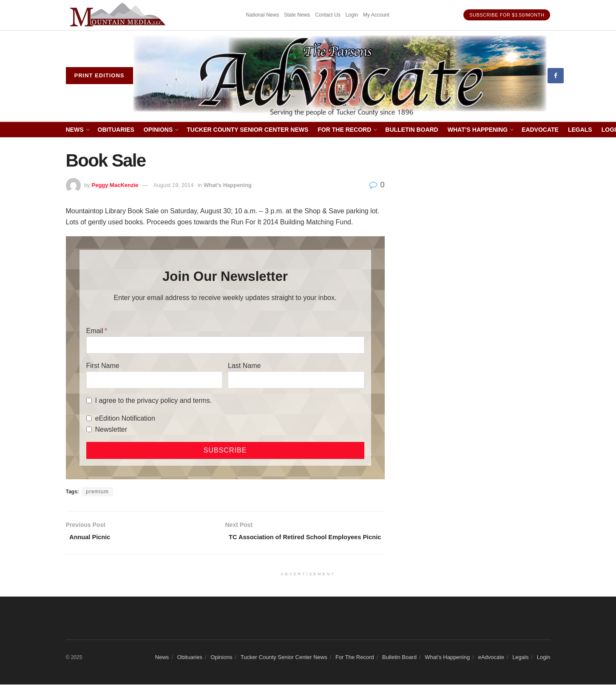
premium (97, 492)
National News (263, 15)
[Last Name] (296, 380)
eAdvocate (540, 130)
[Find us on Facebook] (556, 76)
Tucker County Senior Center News (247, 130)
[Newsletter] (89, 429)
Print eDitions (99, 75)
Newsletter (111, 429)
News (75, 130)
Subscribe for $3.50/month (507, 15)
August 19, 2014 (174, 185)
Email (95, 331)
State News (297, 15)
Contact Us (328, 15)
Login (352, 15)
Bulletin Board (412, 130)
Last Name (244, 366)
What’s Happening (478, 130)
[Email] (225, 345)
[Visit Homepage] (340, 76)
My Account (376, 15)
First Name (103, 366)
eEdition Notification (125, 418)
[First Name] (154, 380)
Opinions (158, 130)
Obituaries (116, 130)
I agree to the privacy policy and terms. (154, 400)
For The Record (344, 130)
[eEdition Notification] (89, 418)
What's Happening (228, 185)
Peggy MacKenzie (115, 185)
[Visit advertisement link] (119, 15)
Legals (580, 130)
